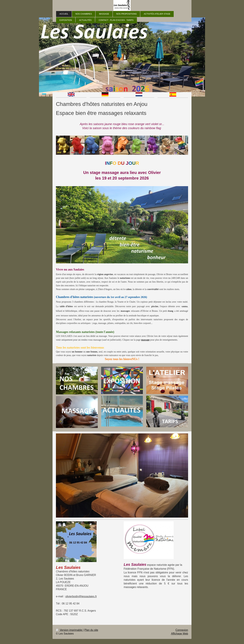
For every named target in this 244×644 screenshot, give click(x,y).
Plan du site (91, 630)
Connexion (182, 630)
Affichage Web (180, 634)
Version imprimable (69, 630)
